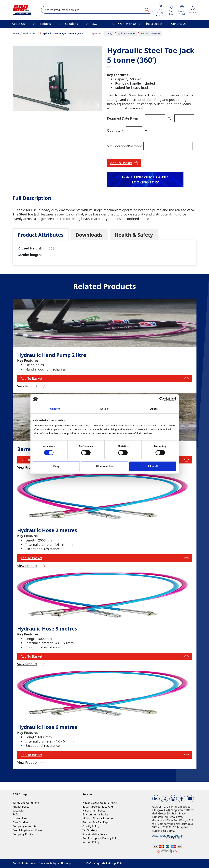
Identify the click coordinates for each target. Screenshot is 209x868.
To (170, 118)
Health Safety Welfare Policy (100, 803)
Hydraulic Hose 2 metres (47, 530)
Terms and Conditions (26, 803)
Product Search (31, 33)
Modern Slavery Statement (99, 818)
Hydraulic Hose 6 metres (47, 727)
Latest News (20, 818)
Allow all (153, 466)
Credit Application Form (27, 830)
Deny (56, 466)
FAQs (16, 814)
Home (16, 33)
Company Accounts (25, 826)
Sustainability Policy (95, 834)
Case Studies (21, 822)
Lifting (109, 33)
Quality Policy (91, 826)
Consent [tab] (55, 409)
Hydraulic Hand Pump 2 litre (52, 355)
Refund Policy (91, 842)
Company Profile (23, 834)
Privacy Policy (21, 807)
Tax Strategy (90, 830)
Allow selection (104, 466)
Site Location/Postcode (125, 146)
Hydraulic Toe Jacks (151, 33)
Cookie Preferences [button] (25, 863)
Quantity (114, 130)
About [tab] (154, 409)
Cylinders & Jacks (127, 33)
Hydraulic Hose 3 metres (47, 629)
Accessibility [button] (49, 863)
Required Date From (123, 118)
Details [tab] (105, 409)
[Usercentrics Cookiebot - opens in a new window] (162, 399)
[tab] (41, 235)
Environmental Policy (95, 814)
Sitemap (66, 863)
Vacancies (19, 811)
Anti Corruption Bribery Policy (101, 838)
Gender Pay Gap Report (97, 822)
